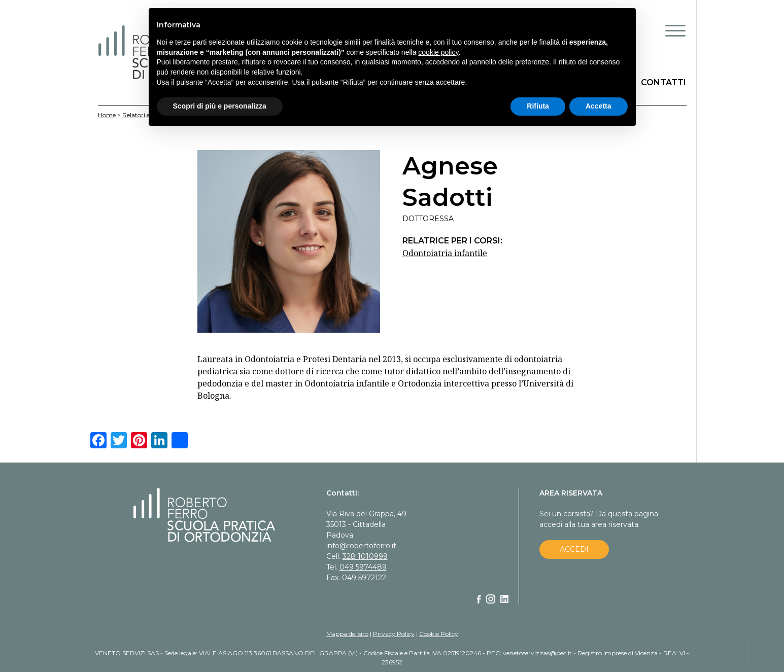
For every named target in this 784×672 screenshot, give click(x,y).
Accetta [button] (599, 106)
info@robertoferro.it (361, 546)
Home (107, 115)
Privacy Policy (394, 634)
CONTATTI (663, 82)
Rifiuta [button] (538, 106)
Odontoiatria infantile (445, 253)
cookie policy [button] (438, 52)
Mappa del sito (347, 634)
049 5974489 (363, 567)
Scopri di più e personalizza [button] (220, 106)
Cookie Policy (439, 634)
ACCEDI (574, 549)
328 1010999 (365, 556)
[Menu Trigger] (675, 30)
